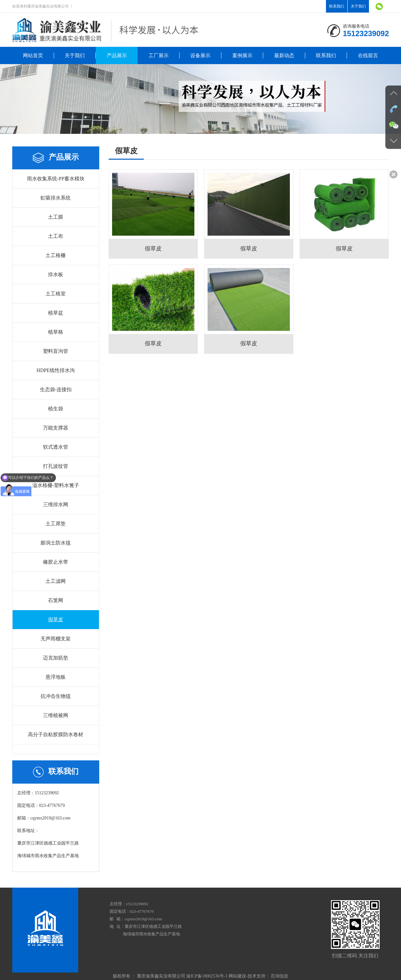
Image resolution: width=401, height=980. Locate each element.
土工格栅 (56, 255)
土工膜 (56, 217)
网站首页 (33, 55)
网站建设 (237, 976)
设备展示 (200, 55)
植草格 (56, 332)
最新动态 (284, 55)
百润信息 (279, 976)
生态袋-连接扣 (56, 389)
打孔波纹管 (56, 466)
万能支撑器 (56, 428)
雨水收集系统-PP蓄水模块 (56, 179)
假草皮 (56, 619)
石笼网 (56, 600)
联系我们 (337, 6)
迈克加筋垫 (56, 658)
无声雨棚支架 (56, 639)
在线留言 (368, 55)
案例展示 (242, 55)
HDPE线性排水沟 (56, 370)
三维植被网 (56, 715)
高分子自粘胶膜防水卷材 (56, 734)
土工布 (56, 236)
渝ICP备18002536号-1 (207, 976)
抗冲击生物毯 (56, 696)
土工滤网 (56, 581)
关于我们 (358, 6)
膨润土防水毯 (56, 543)
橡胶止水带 (56, 562)
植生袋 (56, 409)
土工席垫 (56, 524)
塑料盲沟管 (56, 351)
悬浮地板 (56, 677)
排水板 (56, 274)
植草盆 (56, 313)
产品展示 (117, 55)
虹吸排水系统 (56, 198)
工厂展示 (159, 55)
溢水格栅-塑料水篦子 (56, 485)
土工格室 (56, 294)
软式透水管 (56, 447)
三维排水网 (56, 504)
